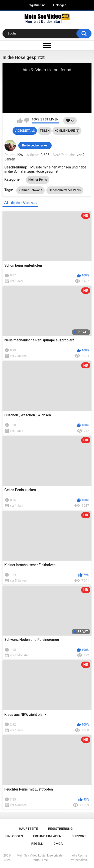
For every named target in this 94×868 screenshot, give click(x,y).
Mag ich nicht (26, 121)
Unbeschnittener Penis (65, 190)
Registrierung (37, 5)
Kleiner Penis (38, 180)
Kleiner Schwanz (30, 190)
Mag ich (20, 121)
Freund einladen (47, 836)
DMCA (58, 844)
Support (79, 836)
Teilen (45, 131)
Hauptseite (28, 829)
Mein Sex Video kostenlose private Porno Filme (40, 858)
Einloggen (60, 5)
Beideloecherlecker (35, 145)
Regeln (37, 844)
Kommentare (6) (67, 131)
